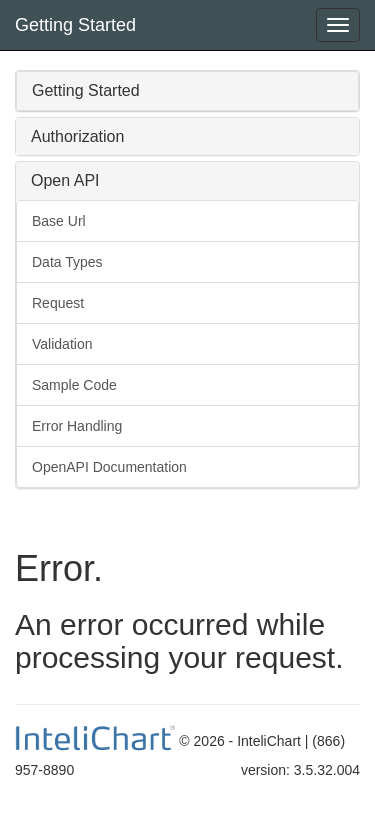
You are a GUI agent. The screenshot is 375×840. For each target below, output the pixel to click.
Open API (65, 180)
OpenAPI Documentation (109, 467)
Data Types (67, 262)
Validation (62, 344)
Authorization (77, 136)
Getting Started (75, 25)
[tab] (187, 91)
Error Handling (77, 426)
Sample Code (74, 385)
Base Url (59, 221)
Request (58, 303)
